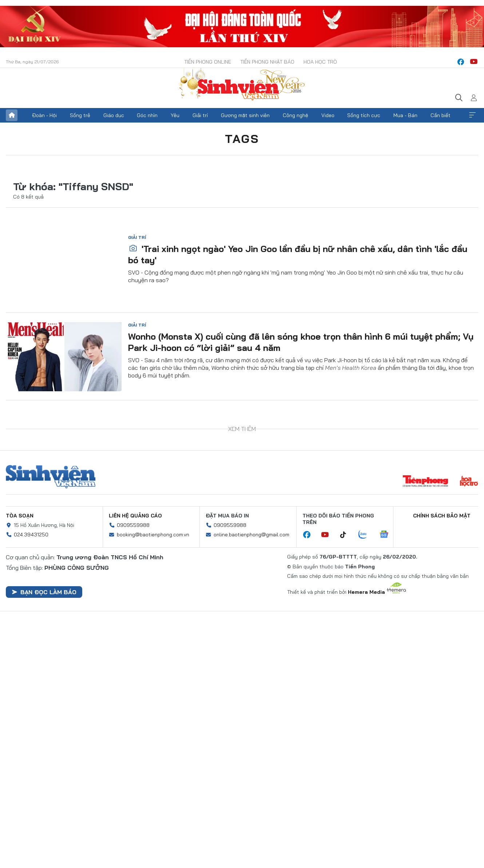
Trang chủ (12, 115)
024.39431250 (31, 535)
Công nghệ (295, 115)
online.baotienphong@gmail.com (251, 535)
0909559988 (133, 525)
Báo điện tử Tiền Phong (242, 85)
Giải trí (200, 115)
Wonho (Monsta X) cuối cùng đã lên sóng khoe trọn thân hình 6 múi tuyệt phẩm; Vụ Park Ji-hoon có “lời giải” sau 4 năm (301, 342)
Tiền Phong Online (208, 62)
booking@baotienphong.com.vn (153, 535)
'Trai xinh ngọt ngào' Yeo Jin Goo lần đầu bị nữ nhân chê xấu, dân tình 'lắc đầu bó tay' (298, 254)
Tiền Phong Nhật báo (267, 62)
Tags (242, 139)
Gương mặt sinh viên (245, 115)
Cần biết (441, 115)
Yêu (175, 115)
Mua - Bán (405, 115)
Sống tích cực (364, 115)
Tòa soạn (20, 516)
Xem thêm (472, 115)
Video (328, 115)
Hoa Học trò (320, 62)
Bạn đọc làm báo (44, 592)
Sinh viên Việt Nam (51, 477)
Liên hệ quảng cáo (135, 516)
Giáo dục (114, 115)
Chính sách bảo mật (442, 516)
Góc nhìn (147, 115)
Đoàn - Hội (44, 115)
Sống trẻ (80, 115)
